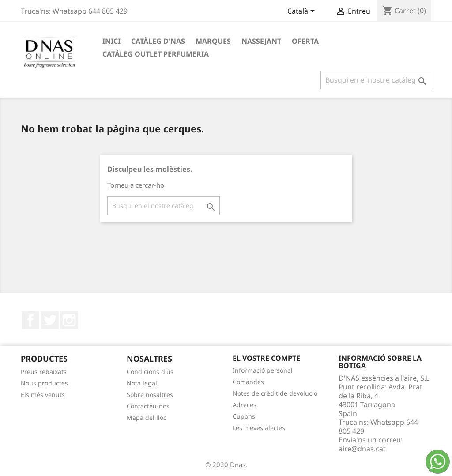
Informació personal (263, 370)
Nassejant (261, 41)
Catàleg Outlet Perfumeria (156, 54)
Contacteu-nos (148, 406)
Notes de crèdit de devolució (275, 393)
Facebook (30, 320)
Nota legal (142, 383)
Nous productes (44, 383)
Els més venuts (43, 395)
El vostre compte (266, 358)
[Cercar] (376, 80)
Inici (111, 41)
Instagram (69, 320)
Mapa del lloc (147, 417)
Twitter (50, 320)
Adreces (245, 405)
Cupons (244, 416)
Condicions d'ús (150, 372)
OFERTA (305, 41)
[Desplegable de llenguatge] (303, 12)
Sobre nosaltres (150, 395)
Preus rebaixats (44, 372)
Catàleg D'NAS (158, 41)
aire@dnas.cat (362, 449)
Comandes (248, 382)
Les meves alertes (259, 428)
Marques (213, 41)
